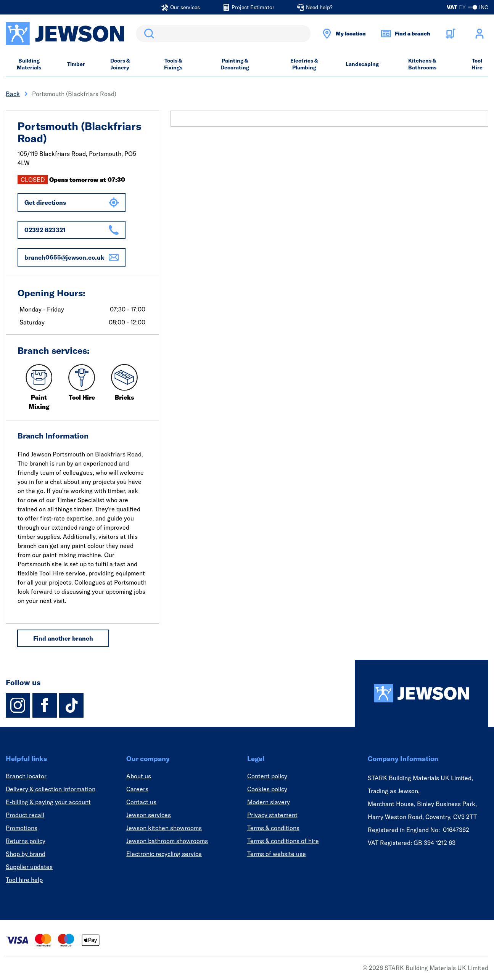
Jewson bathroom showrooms (167, 841)
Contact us (141, 802)
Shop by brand (26, 854)
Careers (137, 789)
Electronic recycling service (164, 854)
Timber (76, 64)
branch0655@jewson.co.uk (72, 257)
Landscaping (362, 64)
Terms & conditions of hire (283, 841)
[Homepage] (422, 693)
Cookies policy (267, 789)
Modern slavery (269, 802)
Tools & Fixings (173, 64)
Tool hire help (24, 880)
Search (148, 34)
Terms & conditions (273, 828)
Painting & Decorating (235, 64)
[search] (223, 34)
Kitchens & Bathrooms (422, 64)
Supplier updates (29, 867)
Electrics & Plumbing (304, 64)
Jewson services (149, 815)
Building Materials (29, 64)
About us (139, 776)
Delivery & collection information (51, 789)
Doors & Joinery (120, 64)
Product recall (25, 815)
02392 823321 (72, 230)
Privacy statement (272, 815)
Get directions (72, 202)
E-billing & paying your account (48, 802)
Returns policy (26, 841)
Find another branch (63, 638)
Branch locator (26, 776)
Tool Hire (477, 64)
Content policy (267, 776)
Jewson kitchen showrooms (164, 828)
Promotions (22, 828)
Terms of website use (277, 854)
